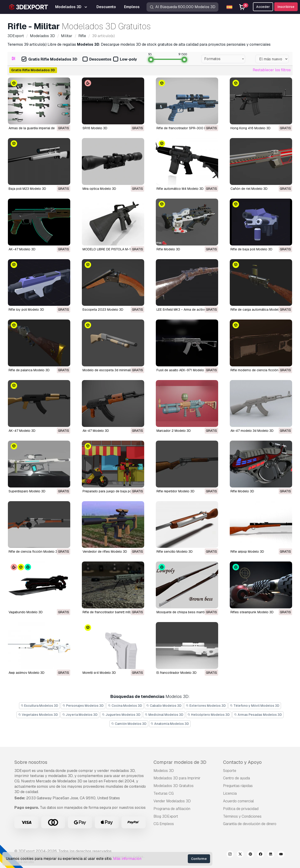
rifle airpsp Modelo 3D (247, 552)
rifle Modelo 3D (242, 491)
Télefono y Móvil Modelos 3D (255, 706)
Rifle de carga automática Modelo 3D (258, 310)
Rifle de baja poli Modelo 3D (251, 249)
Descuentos (97, 60)
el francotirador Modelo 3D (177, 673)
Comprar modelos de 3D (180, 762)
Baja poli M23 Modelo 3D (27, 189)
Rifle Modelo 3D (168, 249)
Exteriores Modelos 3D (206, 706)
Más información (127, 859)
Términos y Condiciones (242, 816)
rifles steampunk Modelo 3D (252, 612)
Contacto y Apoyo (242, 762)
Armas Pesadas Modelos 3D (258, 715)
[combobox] (223, 59)
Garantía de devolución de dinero (250, 824)
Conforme (199, 859)
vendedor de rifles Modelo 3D (105, 552)
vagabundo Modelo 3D (26, 612)
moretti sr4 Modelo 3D (99, 673)
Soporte (230, 771)
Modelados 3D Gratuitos (174, 786)
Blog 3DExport (166, 816)
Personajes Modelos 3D (83, 706)
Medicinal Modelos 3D (164, 715)
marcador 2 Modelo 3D (174, 431)
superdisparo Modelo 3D (27, 491)
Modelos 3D (164, 771)
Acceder (263, 7)
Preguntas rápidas (238, 786)
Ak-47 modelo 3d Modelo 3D (252, 431)
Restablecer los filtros (272, 70)
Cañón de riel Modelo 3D (249, 189)
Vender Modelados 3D (172, 801)
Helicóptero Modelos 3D (209, 715)
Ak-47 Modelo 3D (96, 431)
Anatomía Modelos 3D (170, 724)
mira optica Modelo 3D (99, 189)
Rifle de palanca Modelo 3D (29, 370)
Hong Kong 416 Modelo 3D (251, 128)
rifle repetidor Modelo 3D (176, 491)
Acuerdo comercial (238, 801)
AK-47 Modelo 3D (22, 249)
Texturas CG (164, 793)
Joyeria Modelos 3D (80, 715)
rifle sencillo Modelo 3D (175, 552)
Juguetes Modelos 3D (121, 715)
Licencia (230, 793)
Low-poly (125, 60)
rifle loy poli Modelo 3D (26, 310)
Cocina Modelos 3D (125, 706)
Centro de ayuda (236, 778)
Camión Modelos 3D (129, 724)
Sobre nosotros (31, 762)
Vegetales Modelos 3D (38, 715)
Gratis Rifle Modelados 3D (49, 60)
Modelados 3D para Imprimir (177, 778)
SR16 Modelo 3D (95, 128)
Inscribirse (286, 7)
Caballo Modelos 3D (164, 706)
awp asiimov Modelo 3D (27, 673)
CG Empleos (164, 824)
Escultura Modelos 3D (40, 706)
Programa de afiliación (172, 809)
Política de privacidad (241, 809)
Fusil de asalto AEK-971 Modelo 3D (183, 370)
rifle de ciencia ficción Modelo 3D (34, 552)
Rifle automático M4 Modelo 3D (180, 189)
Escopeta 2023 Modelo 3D (103, 310)
